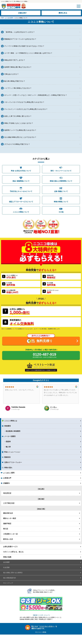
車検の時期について (61, 202)
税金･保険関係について (21, 181)
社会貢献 (6, 567)
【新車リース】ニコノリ (41, 615)
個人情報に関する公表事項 (13, 573)
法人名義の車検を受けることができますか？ (20, 137)
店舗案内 (6, 483)
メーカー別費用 (10, 436)
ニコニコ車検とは (11, 421)
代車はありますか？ (11, 74)
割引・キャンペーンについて (61, 171)
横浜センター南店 (10, 518)
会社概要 (6, 562)
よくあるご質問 (9, 473)
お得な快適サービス (10, 547)
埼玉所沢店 (7, 493)
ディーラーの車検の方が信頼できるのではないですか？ (24, 46)
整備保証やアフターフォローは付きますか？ (20, 39)
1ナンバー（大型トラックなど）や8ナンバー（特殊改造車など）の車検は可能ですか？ (36, 95)
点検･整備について (61, 191)
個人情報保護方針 (10, 578)
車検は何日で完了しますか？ (15, 60)
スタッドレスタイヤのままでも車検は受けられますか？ (24, 102)
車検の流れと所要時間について (61, 181)
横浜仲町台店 (8, 513)
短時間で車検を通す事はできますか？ (18, 67)
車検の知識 (7, 557)
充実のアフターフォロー (13, 462)
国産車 (8, 442)
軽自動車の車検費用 (13, 431)
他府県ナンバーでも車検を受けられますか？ (20, 130)
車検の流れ (8, 468)
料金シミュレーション (12, 452)
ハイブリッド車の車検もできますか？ (18, 88)
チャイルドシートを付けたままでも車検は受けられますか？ (26, 109)
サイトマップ (8, 583)
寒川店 (6, 529)
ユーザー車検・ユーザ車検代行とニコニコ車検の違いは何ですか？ (28, 53)
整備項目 (7, 457)
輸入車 (8, 447)
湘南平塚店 (7, 524)
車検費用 (7, 426)
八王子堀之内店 (9, 503)
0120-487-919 (45, 355)
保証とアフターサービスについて (21, 202)
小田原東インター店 (10, 534)
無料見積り (44, 341)
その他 (61, 212)
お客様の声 (7, 478)
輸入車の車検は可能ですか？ (15, 81)
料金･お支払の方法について (21, 171)
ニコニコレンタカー (47, 626)
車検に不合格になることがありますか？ (19, 123)
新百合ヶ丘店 (8, 539)
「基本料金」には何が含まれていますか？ (19, 32)
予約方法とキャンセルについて (21, 191)
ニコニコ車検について (21, 212)
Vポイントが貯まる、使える (13, 552)
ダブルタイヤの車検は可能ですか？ (17, 144)
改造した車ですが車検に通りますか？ (18, 116)
